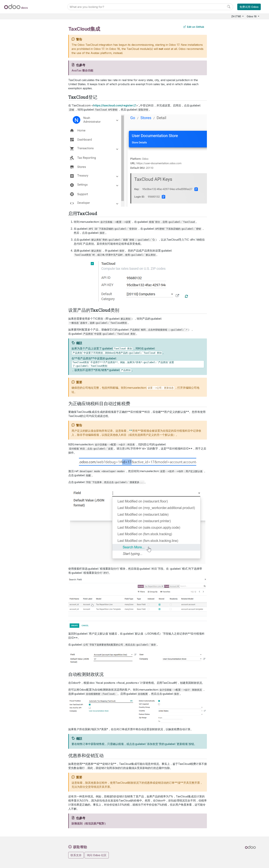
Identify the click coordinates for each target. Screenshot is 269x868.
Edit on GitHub (194, 27)
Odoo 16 (252, 16)
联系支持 (76, 855)
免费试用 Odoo (249, 7)
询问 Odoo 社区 (97, 855)
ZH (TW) (236, 16)
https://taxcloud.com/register (113, 105)
